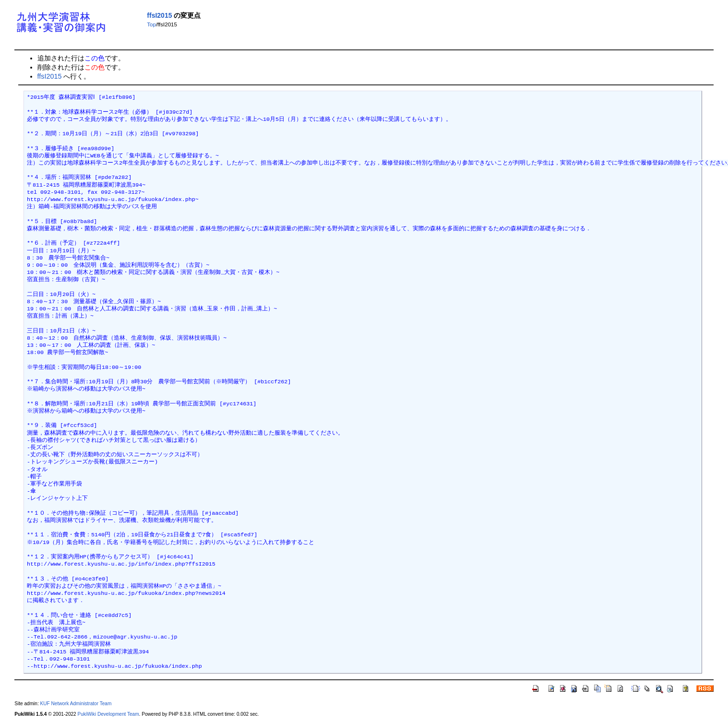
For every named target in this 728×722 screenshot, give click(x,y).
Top (151, 24)
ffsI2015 (159, 15)
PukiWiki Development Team (108, 714)
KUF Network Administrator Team (76, 704)
